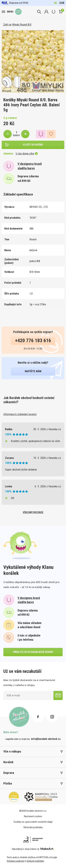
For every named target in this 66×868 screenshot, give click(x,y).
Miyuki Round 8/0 (22, 24)
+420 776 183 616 (33, 340)
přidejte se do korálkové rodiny (33, 652)
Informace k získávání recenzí (20, 414)
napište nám (33, 371)
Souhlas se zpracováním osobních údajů (33, 822)
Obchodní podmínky (33, 827)
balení (16, 135)
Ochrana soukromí (16, 861)
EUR (62, 3)
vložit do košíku (33, 145)
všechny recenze (33, 512)
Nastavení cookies (33, 816)
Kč (56, 3)
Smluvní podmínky (35, 861)
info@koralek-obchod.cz (46, 739)
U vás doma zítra (27, 153)
